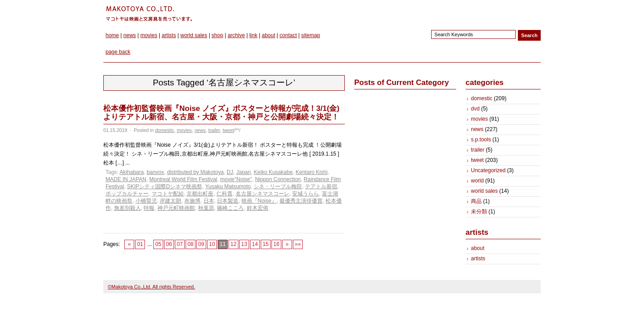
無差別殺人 (127, 208)
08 (190, 244)
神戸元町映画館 (176, 208)
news (130, 35)
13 (244, 244)
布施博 (192, 201)
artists (169, 35)
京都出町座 (200, 194)
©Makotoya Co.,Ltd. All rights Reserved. (151, 287)
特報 (149, 208)
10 (212, 244)
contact (288, 35)
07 (180, 244)
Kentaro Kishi (311, 172)
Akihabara (131, 172)
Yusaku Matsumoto (228, 186)
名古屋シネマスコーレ (263, 194)
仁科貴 (225, 194)
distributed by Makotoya (195, 172)
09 (201, 244)
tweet (228, 130)
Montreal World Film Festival (183, 179)
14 (255, 244)
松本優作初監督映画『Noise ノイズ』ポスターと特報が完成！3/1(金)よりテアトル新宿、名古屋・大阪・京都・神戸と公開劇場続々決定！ (221, 113)
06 (169, 244)
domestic (165, 130)
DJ (230, 172)
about (268, 35)
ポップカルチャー (127, 194)
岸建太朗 (170, 201)
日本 (209, 201)
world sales (194, 35)
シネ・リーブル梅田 (278, 186)
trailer (214, 130)
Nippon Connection (278, 179)
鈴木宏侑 (258, 208)
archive (236, 35)
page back (118, 52)
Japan (244, 172)
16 (276, 244)
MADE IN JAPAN (126, 179)
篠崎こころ (230, 208)
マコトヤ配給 (168, 194)
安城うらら (305, 194)
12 (233, 244)
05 (158, 244)
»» (298, 244)
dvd (475, 109)
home (112, 35)
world (477, 181)
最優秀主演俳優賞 (301, 201)
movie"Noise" (236, 179)
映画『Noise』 (259, 201)
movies (149, 35)
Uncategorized (488, 170)
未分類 (479, 212)
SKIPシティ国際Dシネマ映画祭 (165, 186)
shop (217, 35)
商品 (476, 201)
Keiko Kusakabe (273, 172)
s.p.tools (481, 140)
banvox (155, 172)
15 (265, 244)
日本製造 (228, 201)
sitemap (311, 35)
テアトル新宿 (321, 186)
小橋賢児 (146, 201)
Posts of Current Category (402, 83)
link (253, 35)
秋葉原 (206, 208)
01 (140, 244)
